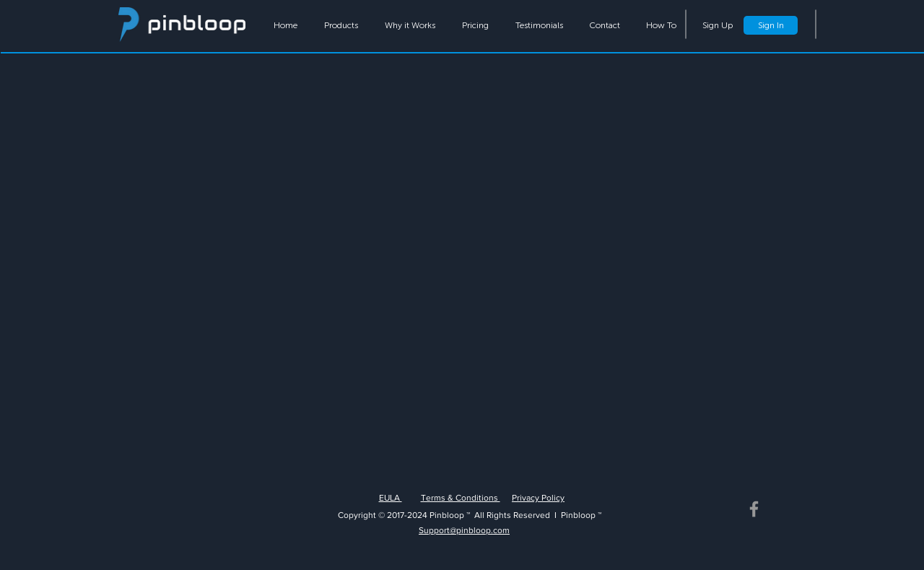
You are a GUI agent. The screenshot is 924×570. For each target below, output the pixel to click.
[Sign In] (771, 25)
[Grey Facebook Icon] (754, 509)
